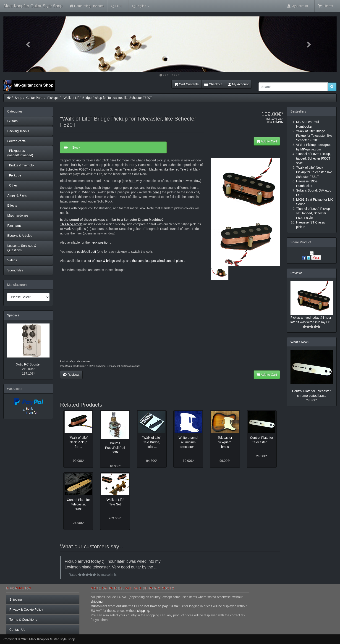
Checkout (213, 84)
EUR (118, 6)
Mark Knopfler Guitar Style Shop (33, 6)
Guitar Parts (35, 98)
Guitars (12, 121)
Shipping (16, 599)
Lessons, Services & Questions (22, 248)
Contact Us (17, 630)
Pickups (53, 98)
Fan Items (14, 226)
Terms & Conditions (23, 620)
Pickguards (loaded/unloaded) (20, 153)
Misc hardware (18, 216)
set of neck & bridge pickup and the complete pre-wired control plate (135, 261)
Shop (19, 98)
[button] (28, 44)
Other (12, 185)
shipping (278, 122)
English (141, 6)
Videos (12, 260)
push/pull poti (87, 252)
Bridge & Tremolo (21, 165)
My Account (238, 84)
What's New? (300, 342)
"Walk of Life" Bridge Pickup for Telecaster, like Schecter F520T (107, 98)
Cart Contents (186, 84)
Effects (12, 205)
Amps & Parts (17, 195)
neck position (100, 242)
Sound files (15, 270)
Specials (13, 315)
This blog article (71, 224)
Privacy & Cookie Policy (26, 610)
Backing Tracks (18, 131)
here (113, 160)
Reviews (71, 375)
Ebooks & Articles (20, 236)
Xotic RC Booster (28, 364)
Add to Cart (267, 141)
